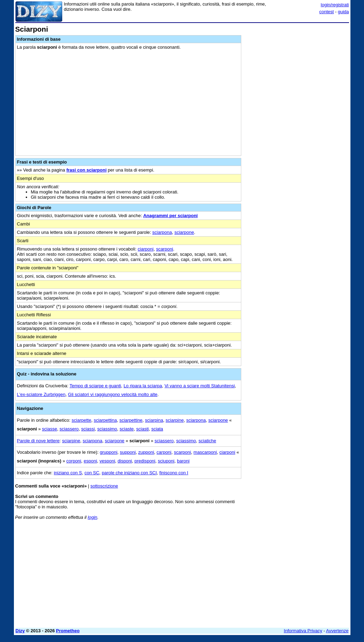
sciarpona (162, 232)
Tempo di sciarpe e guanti (95, 386)
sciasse (50, 429)
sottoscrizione (104, 486)
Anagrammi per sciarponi (171, 216)
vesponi (107, 461)
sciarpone (184, 232)
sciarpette (81, 420)
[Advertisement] (297, 69)
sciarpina (154, 420)
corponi (74, 461)
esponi (90, 461)
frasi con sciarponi (87, 170)
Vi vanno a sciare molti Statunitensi (200, 386)
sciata (157, 429)
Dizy (20, 631)
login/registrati (335, 5)
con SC (92, 473)
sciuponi (166, 461)
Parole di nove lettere (38, 441)
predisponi (145, 461)
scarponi (165, 249)
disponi (125, 461)
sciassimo (107, 429)
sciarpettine (131, 420)
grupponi (109, 452)
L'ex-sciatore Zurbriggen (41, 394)
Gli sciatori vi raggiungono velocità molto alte (113, 394)
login (92, 517)
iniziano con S (68, 473)
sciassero (69, 429)
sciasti (143, 429)
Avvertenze (337, 631)
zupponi (146, 452)
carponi (164, 452)
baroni (183, 461)
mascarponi (205, 452)
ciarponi (146, 249)
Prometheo (68, 631)
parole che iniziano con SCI (129, 473)
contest (326, 12)
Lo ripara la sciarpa (143, 386)
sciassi (88, 429)
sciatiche (207, 441)
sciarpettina (105, 420)
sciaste (127, 429)
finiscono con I (174, 473)
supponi (128, 452)
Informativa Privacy (303, 631)
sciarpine (175, 420)
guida (343, 12)
